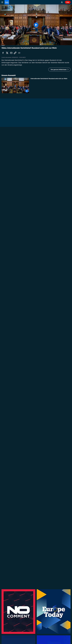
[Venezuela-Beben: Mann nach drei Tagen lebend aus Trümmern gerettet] (51, 210)
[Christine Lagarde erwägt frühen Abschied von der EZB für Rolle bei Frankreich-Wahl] (51, 303)
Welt (3, 178)
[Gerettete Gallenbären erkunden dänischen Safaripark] (51, 457)
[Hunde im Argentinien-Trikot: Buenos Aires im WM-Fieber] (51, 409)
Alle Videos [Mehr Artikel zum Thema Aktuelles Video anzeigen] (63, 591)
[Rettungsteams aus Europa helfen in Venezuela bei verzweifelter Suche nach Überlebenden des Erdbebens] (51, 193)
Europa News (6, 289)
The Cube (34, 555)
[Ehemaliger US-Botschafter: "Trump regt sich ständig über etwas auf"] (51, 356)
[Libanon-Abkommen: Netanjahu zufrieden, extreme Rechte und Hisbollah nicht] (51, 228)
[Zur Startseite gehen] (7, 2)
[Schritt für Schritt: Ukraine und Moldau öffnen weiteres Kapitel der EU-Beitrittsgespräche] (51, 321)
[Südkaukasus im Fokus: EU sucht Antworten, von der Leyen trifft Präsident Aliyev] (36, 181)
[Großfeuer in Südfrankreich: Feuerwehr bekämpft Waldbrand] (51, 510)
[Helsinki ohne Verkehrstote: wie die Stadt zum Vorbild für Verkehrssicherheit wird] (51, 391)
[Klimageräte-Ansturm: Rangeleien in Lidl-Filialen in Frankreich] (51, 475)
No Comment (35, 366)
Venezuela (34, 202)
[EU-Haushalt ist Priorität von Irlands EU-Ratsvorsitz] (36, 291)
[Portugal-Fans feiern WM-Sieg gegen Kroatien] (51, 492)
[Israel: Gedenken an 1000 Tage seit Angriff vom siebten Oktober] (51, 528)
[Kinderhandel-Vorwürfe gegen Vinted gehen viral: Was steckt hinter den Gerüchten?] (51, 563)
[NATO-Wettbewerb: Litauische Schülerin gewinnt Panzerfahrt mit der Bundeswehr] (51, 581)
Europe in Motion (36, 537)
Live (68, 2)
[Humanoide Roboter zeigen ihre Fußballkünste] (51, 374)
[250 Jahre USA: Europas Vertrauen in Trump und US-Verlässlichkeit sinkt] (51, 545)
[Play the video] (36, 25)
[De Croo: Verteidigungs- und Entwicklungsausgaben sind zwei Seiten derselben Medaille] (51, 338)
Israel (32, 220)
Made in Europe (36, 383)
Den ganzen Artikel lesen (59, 69)
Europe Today (35, 330)
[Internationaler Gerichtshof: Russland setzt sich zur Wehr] (51, 86)
